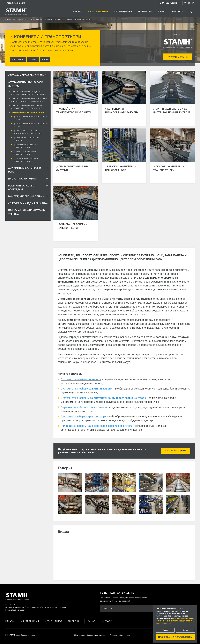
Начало (8, 20)
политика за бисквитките (167, 621)
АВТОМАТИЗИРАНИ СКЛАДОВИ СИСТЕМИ (45, 20)
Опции (165, 630)
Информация (18, 60)
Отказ (186, 630)
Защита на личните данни (98, 635)
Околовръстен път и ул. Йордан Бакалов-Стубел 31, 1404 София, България (36, 607)
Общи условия (79, 635)
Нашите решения (20, 20)
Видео (46, 60)
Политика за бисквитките (120, 635)
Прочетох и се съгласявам (175, 637)
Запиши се (136, 608)
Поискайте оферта (177, 57)
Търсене (190, 11)
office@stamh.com (15, 3)
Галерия (34, 60)
